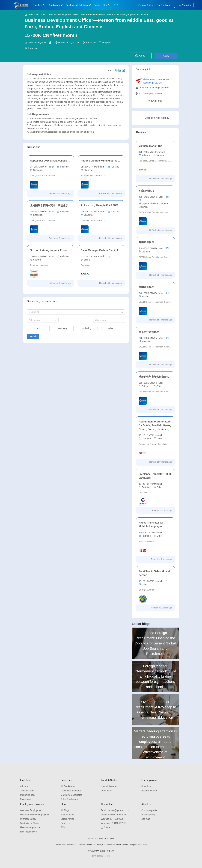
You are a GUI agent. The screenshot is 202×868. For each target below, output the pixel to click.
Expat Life (65, 823)
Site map (146, 819)
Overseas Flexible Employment (35, 815)
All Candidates (68, 786)
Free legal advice (28, 832)
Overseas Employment (31, 810)
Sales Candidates (69, 799)
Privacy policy (148, 815)
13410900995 (112, 819)
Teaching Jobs (27, 791)
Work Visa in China (29, 823)
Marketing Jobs (28, 795)
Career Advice (67, 819)
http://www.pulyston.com (150, 93)
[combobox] (43, 320)
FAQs (63, 827)
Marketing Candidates (71, 795)
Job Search (107, 791)
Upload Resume (109, 786)
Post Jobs (146, 786)
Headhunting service (30, 827)
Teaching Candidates (71, 791)
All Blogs (65, 810)
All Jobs (24, 786)
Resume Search (149, 791)
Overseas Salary (28, 819)
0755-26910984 (113, 815)
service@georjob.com (115, 810)
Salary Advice (67, 815)
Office (105, 827)
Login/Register (184, 5)
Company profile (149, 810)
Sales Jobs (26, 799)
